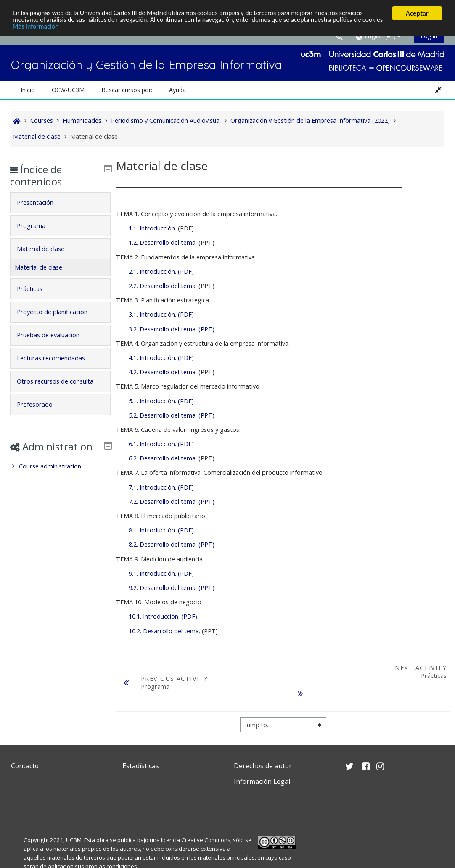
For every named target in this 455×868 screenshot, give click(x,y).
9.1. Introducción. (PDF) (161, 573)
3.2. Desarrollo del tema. (163, 329)
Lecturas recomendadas (57, 358)
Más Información (61, 28)
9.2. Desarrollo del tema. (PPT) (172, 588)
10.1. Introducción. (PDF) (163, 616)
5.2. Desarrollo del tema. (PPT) (172, 415)
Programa (37, 226)
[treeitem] (60, 490)
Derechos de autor (263, 766)
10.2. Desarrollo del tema (164, 631)
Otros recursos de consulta (48, 387)
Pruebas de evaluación (54, 335)
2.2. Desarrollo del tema (162, 286)
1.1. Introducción (152, 228)
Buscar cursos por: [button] (127, 90)
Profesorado (41, 416)
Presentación (41, 202)
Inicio (28, 90)
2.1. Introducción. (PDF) (161, 271)
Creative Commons (206, 840)
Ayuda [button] (177, 90)
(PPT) (206, 329)
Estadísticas (141, 766)
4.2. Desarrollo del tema (162, 372)
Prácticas (36, 289)
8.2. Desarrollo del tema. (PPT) (172, 544)
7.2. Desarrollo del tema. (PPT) (172, 501)
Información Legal (262, 781)
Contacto (25, 766)
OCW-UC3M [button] (68, 90)
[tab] (60, 203)
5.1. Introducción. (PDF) (161, 401)
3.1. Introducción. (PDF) (161, 314)
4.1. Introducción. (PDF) (161, 358)
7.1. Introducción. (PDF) (161, 487)
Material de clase (46, 249)
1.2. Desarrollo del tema (162, 242)
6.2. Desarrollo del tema (162, 458)
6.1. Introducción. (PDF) (161, 444)
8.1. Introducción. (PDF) (161, 530)
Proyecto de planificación (58, 312)
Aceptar (417, 13)
